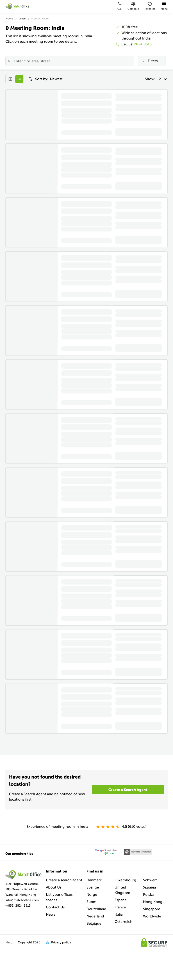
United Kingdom (122, 890)
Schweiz (150, 880)
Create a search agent (64, 880)
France (120, 907)
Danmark (94, 880)
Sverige (93, 887)
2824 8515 (143, 44)
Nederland (95, 916)
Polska (148, 895)
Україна (149, 887)
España (121, 900)
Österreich (124, 922)
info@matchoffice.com (22, 900)
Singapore (152, 909)
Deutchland (96, 909)
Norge (92, 895)
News (51, 914)
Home (9, 19)
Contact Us (55, 907)
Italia (119, 914)
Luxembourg (125, 880)
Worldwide (152, 916)
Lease (22, 19)
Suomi (92, 902)
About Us (54, 887)
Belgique (94, 923)
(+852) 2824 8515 (18, 906)
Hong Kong (153, 902)
